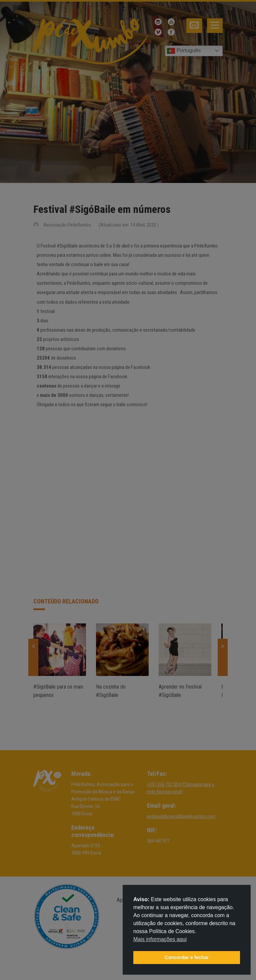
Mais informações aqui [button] (160, 939)
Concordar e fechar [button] (187, 957)
